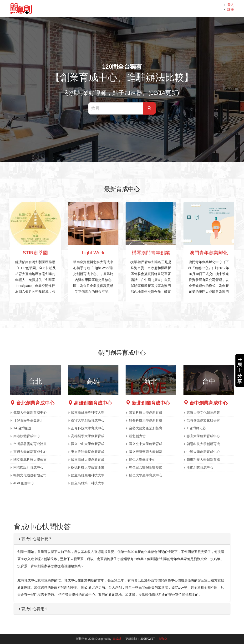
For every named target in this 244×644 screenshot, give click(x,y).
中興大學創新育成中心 (203, 452)
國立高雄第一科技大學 (88, 483)
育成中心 (90, 274)
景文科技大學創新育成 (146, 412)
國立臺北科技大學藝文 (30, 460)
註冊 (231, 10)
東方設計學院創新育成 (88, 452)
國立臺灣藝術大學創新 (146, 452)
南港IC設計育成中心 (28, 467)
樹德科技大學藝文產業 (88, 467)
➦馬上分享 (240, 370)
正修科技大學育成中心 (88, 428)
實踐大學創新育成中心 (30, 452)
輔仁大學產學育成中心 (146, 475)
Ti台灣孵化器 (196, 428)
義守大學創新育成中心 (88, 420)
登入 (231, 5)
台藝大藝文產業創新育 (146, 428)
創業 (155, 262)
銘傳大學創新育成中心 (30, 412)
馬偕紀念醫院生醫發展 (146, 467)
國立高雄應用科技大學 (88, 475)
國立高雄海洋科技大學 (88, 412)
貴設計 (117, 639)
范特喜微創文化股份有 (203, 420)
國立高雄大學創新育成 (88, 460)
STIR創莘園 (35, 253)
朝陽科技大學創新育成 (203, 444)
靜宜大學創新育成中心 (203, 436)
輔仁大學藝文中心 (142, 460)
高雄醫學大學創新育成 (88, 436)
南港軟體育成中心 (27, 436)
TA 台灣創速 (22, 428)
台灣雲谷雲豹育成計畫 (30, 444)
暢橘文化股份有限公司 (30, 475)
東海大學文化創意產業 (203, 412)
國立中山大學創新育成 (88, 444)
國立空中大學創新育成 (146, 444)
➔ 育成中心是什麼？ (35, 539)
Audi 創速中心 (24, 483)
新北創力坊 (137, 436)
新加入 (163, 639)
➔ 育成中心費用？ (33, 609)
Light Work (93, 253)
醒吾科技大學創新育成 (146, 420)
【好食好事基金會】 (28, 420)
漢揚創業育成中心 (200, 467)
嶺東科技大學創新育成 (203, 460)
